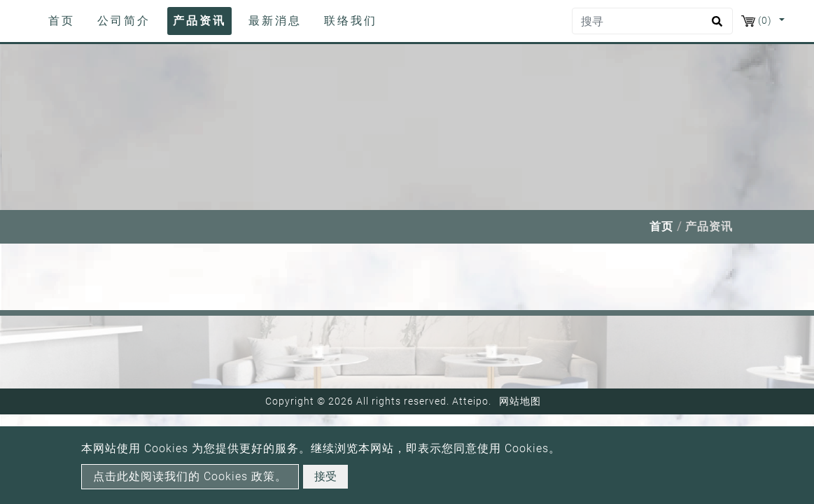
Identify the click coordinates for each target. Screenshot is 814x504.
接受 (325, 476)
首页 (64, 20)
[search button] (715, 26)
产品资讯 (199, 21)
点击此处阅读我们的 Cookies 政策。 (190, 476)
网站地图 (520, 401)
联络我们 (351, 21)
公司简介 (124, 21)
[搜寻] (652, 21)
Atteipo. (472, 401)
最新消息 (275, 21)
